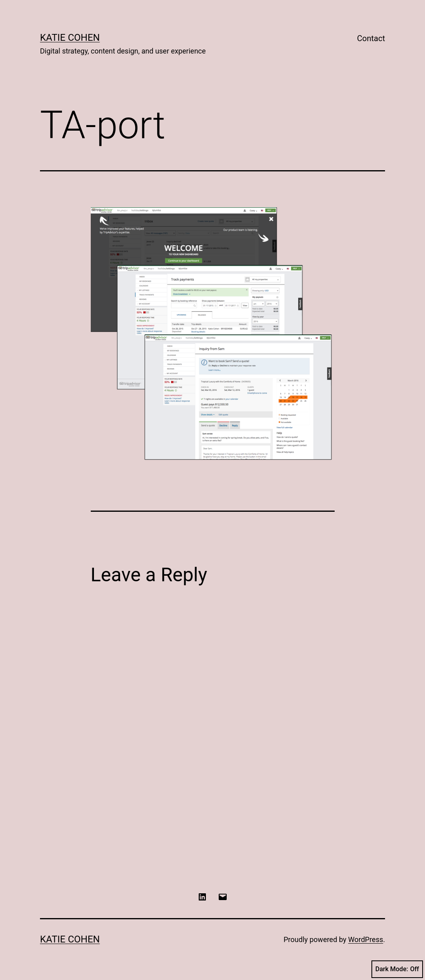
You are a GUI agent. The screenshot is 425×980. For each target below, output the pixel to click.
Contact (371, 38)
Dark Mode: (397, 969)
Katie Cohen (70, 38)
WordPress (366, 939)
